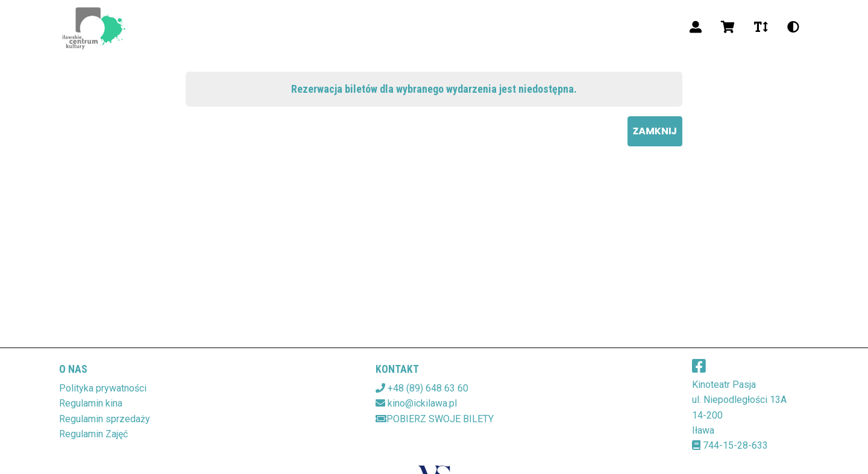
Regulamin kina (91, 403)
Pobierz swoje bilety (435, 419)
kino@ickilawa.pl (422, 403)
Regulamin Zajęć (93, 434)
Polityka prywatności (103, 388)
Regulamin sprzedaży (105, 419)
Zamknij (655, 131)
